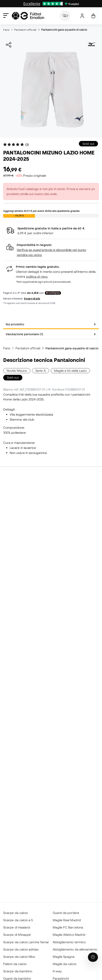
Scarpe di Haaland (17, 927)
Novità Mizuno (17, 371)
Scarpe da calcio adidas (21, 949)
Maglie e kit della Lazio (70, 371)
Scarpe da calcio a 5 (18, 920)
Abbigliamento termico (69, 942)
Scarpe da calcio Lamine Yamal (26, 942)
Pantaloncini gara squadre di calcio (64, 30)
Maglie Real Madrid (67, 920)
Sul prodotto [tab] (15, 324)
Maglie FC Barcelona (68, 927)
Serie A (41, 371)
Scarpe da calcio (15, 913)
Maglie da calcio (65, 964)
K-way (57, 971)
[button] (51, 250)
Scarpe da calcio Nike (19, 957)
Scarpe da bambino (18, 971)
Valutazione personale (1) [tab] (24, 334)
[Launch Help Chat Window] (93, 957)
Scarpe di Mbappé (17, 935)
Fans (6, 30)
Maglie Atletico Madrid (69, 935)
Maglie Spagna (64, 957)
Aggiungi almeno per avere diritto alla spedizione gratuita (41, 211)
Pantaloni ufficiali (25, 30)
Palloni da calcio (15, 964)
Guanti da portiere (66, 913)
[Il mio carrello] (93, 16)
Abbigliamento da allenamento (75, 949)
